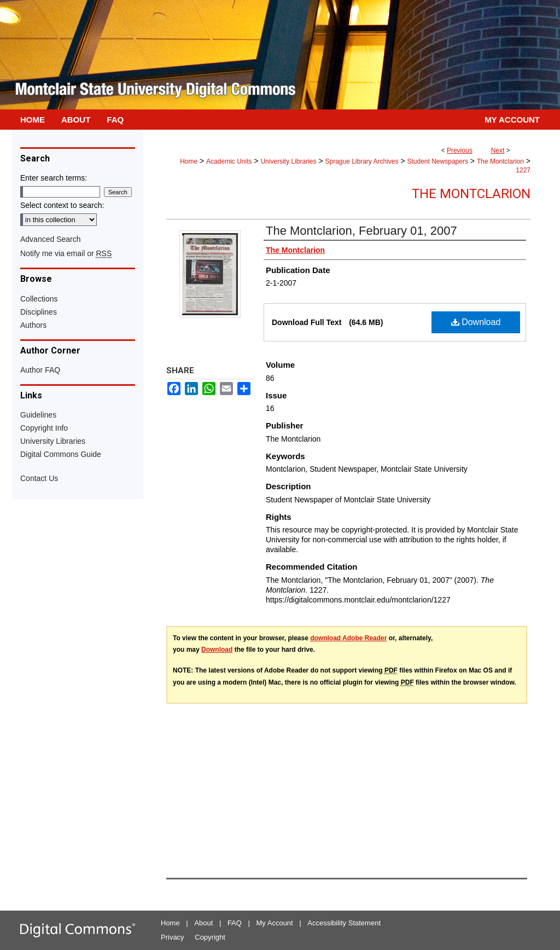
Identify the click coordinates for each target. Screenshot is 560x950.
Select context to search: (62, 205)
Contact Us (39, 478)
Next (498, 150)
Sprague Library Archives (361, 161)
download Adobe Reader (348, 638)
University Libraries (288, 161)
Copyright (210, 937)
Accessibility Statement (344, 923)
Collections (39, 299)
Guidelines (38, 415)
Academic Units (229, 161)
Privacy (173, 937)
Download (476, 322)
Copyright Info (44, 428)
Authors (33, 325)
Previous (460, 150)
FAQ (235, 923)
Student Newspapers (438, 161)
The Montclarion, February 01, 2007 (361, 231)
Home (189, 161)
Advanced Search (51, 239)
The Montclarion (500, 161)
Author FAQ (40, 370)
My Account (275, 923)
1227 (523, 170)
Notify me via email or (66, 253)
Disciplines (39, 312)
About (203, 923)
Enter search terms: (54, 178)
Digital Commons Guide (61, 454)
